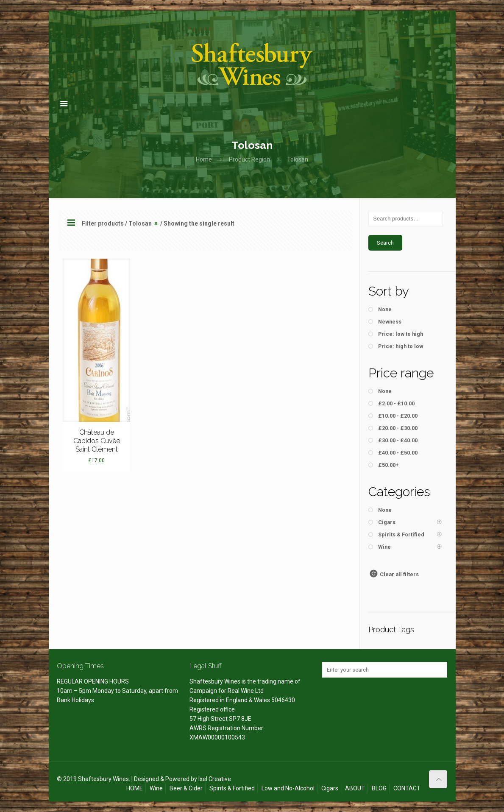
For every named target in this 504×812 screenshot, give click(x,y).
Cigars (330, 788)
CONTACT (407, 788)
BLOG (379, 788)
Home (204, 159)
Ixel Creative (215, 779)
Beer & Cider (186, 788)
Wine (156, 788)
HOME (135, 788)
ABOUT (355, 788)
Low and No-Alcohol (288, 788)
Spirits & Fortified (232, 788)
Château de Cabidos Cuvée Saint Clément (97, 441)
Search (385, 243)
